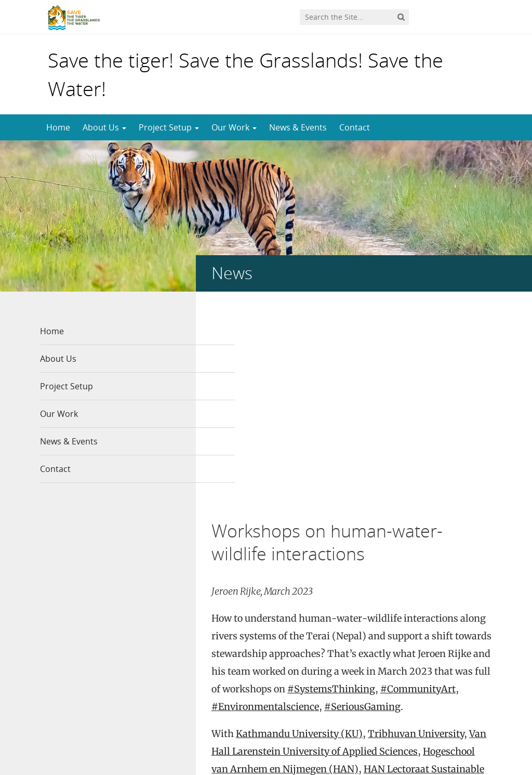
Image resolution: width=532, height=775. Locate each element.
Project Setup (169, 127)
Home (58, 127)
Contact (355, 127)
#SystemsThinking (331, 482)
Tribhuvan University (416, 527)
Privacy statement (458, 743)
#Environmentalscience (265, 500)
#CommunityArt (418, 482)
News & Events (298, 127)
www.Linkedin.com (283, 684)
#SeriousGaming (362, 500)
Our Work (234, 127)
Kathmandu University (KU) (299, 527)
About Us (104, 127)
